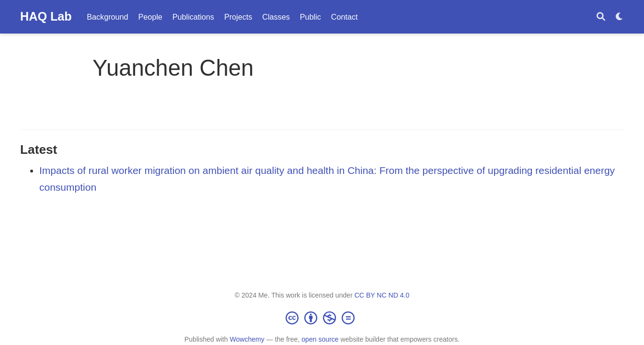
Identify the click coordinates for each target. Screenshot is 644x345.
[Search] (601, 17)
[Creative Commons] (322, 318)
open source (320, 339)
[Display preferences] (620, 17)
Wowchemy (247, 339)
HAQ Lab (46, 16)
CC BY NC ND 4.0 (382, 295)
